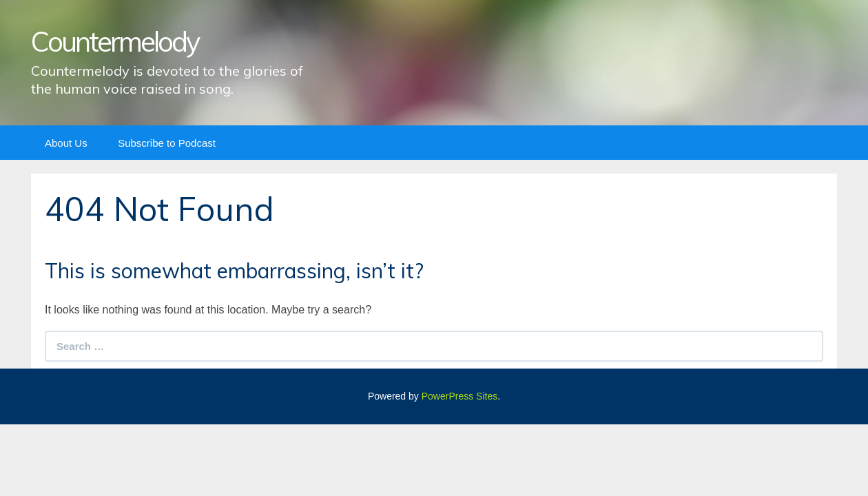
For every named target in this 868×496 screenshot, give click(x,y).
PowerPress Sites (459, 396)
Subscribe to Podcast (167, 143)
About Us (66, 143)
